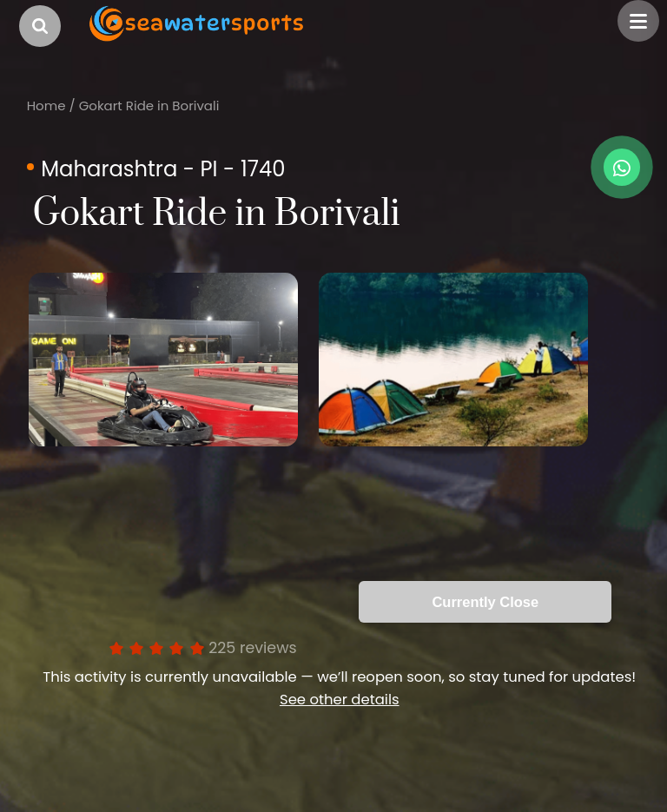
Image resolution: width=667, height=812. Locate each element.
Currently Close (485, 602)
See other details (340, 700)
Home (46, 106)
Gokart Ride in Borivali (149, 106)
